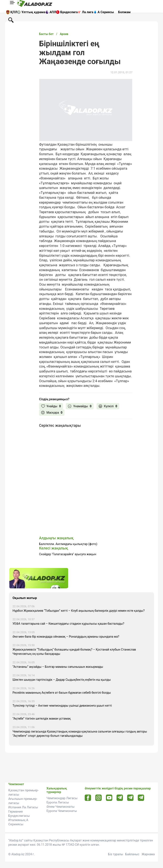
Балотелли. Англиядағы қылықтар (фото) (68, 544)
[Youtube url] (109, 798)
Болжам (124, 12)
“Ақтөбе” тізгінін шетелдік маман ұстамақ (42, 719)
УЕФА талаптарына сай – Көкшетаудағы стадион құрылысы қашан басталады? (68, 624)
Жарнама (148, 854)
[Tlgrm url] (130, 798)
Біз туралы (116, 854)
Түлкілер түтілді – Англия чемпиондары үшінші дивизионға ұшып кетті (62, 706)
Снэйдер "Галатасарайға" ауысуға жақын (68, 554)
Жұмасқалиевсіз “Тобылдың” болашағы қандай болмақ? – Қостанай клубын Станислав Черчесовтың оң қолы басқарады (74, 652)
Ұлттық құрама (33, 12)
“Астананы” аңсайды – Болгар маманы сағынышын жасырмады (58, 667)
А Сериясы (106, 12)
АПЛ (53, 12)
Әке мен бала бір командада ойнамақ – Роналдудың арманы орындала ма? (66, 637)
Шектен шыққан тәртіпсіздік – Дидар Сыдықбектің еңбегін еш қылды (62, 680)
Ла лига (88, 12)
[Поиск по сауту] (11, 20)
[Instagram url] (98, 798)
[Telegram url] (120, 798)
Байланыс (132, 854)
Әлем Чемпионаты (60, 807)
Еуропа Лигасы (58, 802)
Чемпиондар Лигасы (62, 798)
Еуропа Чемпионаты (62, 811)
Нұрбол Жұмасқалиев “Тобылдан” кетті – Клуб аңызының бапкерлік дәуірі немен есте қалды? (79, 611)
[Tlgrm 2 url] (141, 798)
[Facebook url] (88, 798)
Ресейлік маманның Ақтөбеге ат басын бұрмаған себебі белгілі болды (62, 693)
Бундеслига (69, 12)
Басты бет (46, 34)
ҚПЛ (14, 12)
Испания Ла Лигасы (23, 807)
